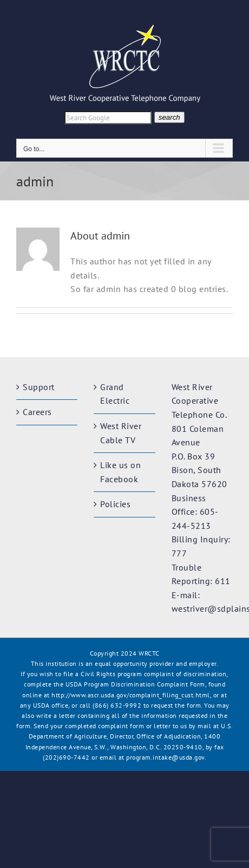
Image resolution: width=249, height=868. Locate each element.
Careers (37, 412)
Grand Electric (115, 394)
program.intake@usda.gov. (166, 757)
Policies (115, 504)
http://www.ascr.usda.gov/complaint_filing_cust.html (131, 695)
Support (39, 387)
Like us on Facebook (120, 472)
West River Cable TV (121, 433)
